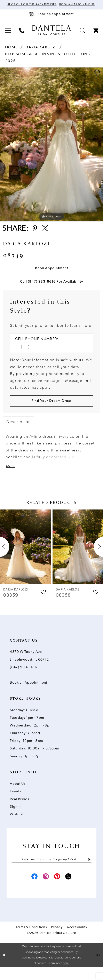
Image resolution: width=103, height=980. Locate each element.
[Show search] (82, 35)
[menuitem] (8, 35)
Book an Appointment (29, 693)
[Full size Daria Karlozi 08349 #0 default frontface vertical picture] (51, 148)
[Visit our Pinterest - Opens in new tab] (58, 889)
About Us (18, 794)
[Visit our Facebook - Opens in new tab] (32, 889)
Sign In (16, 817)
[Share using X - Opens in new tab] (47, 234)
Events (15, 802)
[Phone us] (22, 35)
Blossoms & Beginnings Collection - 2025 (48, 62)
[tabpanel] (51, 148)
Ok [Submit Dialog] (98, 968)
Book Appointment (52, 274)
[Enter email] (52, 870)
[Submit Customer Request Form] (52, 410)
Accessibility (77, 940)
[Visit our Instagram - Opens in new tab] (45, 889)
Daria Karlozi (41, 51)
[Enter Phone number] (49, 356)
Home (11, 51)
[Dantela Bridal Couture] (52, 34)
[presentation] (25, 557)
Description (19, 432)
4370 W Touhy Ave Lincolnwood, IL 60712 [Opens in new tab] (29, 666)
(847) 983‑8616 (24, 678)
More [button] (11, 477)
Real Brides (19, 810)
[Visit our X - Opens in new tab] (71, 889)
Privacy (57, 940)
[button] (8, 35)
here (66, 976)
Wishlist (17, 825)
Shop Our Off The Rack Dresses (43, 5)
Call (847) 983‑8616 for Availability (52, 289)
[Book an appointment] (51, 18)
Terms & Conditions (31, 940)
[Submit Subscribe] (89, 870)
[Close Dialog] (5, 968)
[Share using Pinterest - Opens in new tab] (35, 234)
